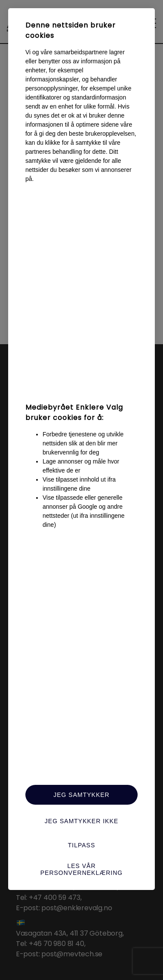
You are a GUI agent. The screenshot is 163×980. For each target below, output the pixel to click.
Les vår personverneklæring (81, 869)
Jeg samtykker (81, 795)
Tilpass (82, 845)
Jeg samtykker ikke (81, 821)
